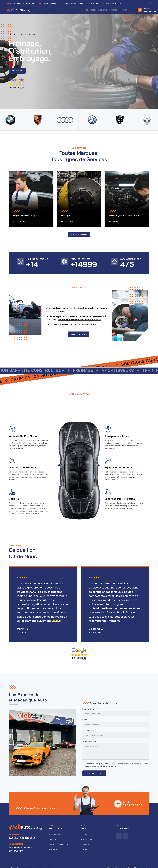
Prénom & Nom (89, 709)
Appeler (147, 9)
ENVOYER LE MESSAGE (94, 773)
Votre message (89, 741)
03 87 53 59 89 (150, 11)
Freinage (65, 215)
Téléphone (87, 731)
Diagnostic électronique (25, 215)
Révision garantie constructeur (125, 215)
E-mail (85, 720)
